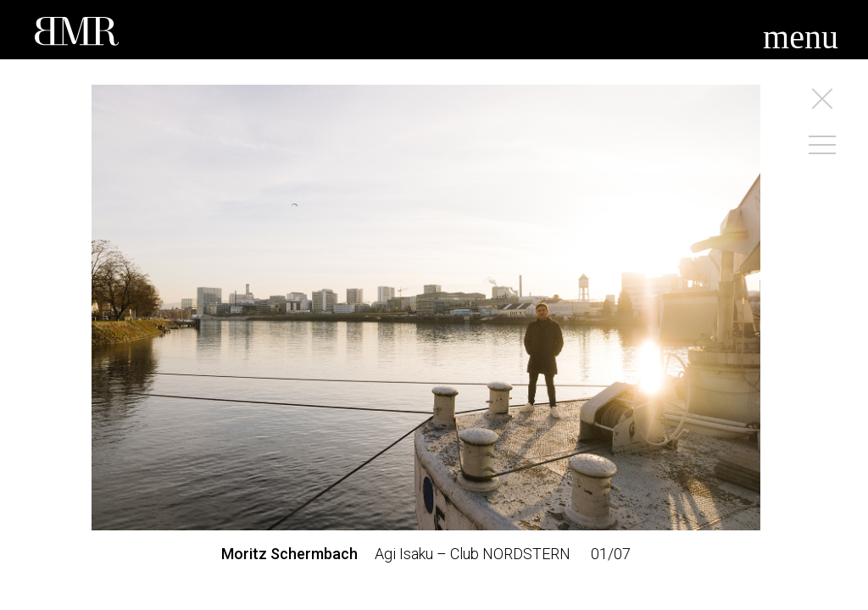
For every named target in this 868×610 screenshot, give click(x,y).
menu (801, 37)
